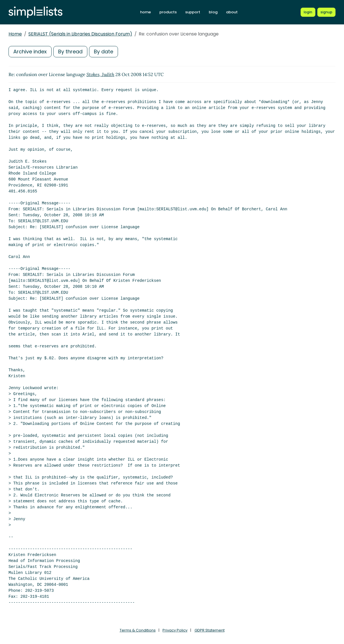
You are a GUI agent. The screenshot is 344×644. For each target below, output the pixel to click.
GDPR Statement (210, 630)
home (145, 12)
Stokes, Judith (100, 74)
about (232, 12)
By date (104, 52)
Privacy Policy (175, 630)
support (193, 12)
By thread (70, 52)
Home (15, 34)
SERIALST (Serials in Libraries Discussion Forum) (80, 34)
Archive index (30, 52)
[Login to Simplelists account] (308, 12)
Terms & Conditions (138, 630)
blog (213, 12)
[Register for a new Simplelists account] (326, 12)
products (168, 12)
